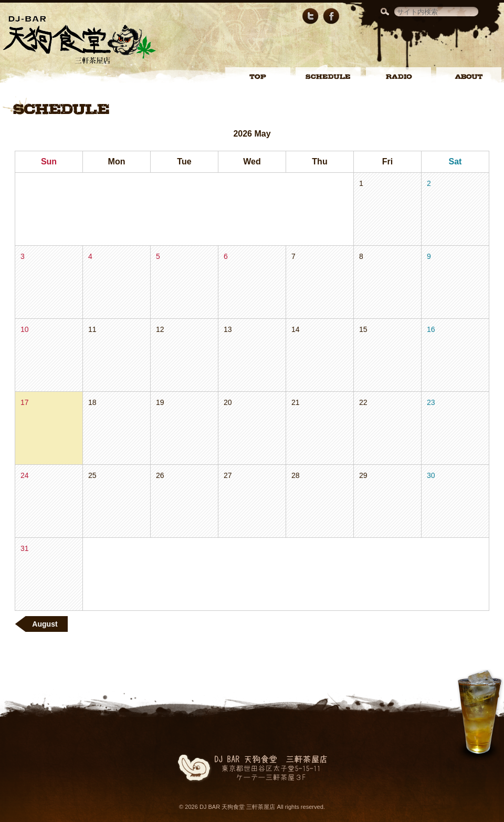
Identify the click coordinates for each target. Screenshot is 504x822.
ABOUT (469, 77)
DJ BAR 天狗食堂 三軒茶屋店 (80, 40)
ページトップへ (480, 717)
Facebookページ (331, 16)
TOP (258, 77)
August (41, 624)
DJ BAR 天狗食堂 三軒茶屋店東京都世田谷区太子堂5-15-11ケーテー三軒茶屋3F (255, 768)
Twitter (310, 16)
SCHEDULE (328, 77)
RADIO (398, 77)
